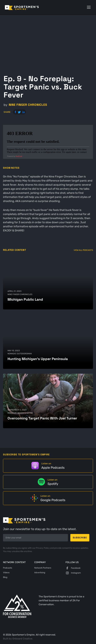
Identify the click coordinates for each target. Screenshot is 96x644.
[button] (88, 7)
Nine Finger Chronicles (28, 105)
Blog (5, 577)
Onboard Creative (22, 639)
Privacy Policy (43, 548)
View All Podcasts (83, 250)
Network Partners (43, 568)
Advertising (40, 573)
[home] (26, 7)
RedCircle (19, 156)
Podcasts (8, 568)
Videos (6, 573)
